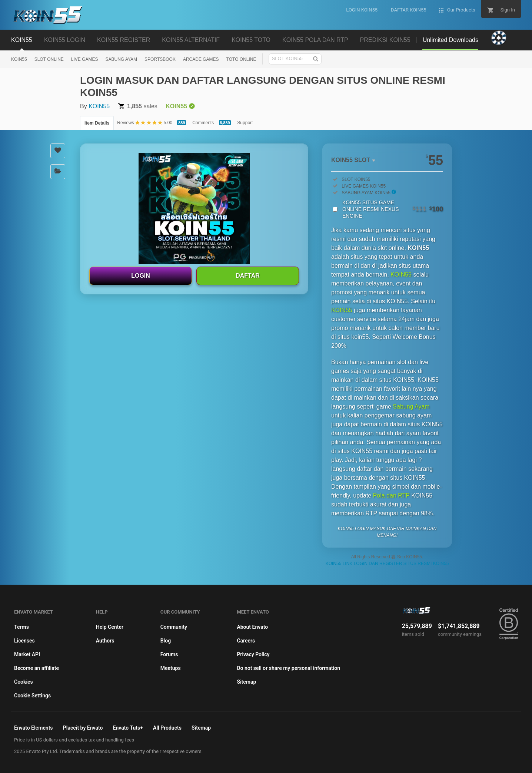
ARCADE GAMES (201, 59)
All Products (167, 728)
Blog (166, 641)
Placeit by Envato (83, 728)
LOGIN (141, 276)
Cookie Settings (32, 696)
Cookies (24, 682)
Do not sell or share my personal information (288, 668)
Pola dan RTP (391, 495)
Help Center (110, 627)
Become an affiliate (36, 668)
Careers (246, 641)
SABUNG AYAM (122, 59)
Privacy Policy (253, 654)
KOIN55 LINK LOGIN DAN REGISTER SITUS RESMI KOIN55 (387, 564)
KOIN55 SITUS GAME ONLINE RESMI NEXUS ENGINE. (393, 209)
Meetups (171, 668)
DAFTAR (248, 276)
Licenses (24, 641)
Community (174, 627)
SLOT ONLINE (49, 59)
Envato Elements (34, 728)
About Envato (252, 627)
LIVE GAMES (85, 59)
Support (245, 123)
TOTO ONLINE (241, 59)
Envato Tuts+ (128, 728)
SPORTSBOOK (160, 59)
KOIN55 (19, 59)
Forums (169, 654)
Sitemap (246, 682)
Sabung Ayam (411, 407)
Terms (21, 627)
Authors (105, 641)
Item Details (97, 123)
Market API (27, 654)
